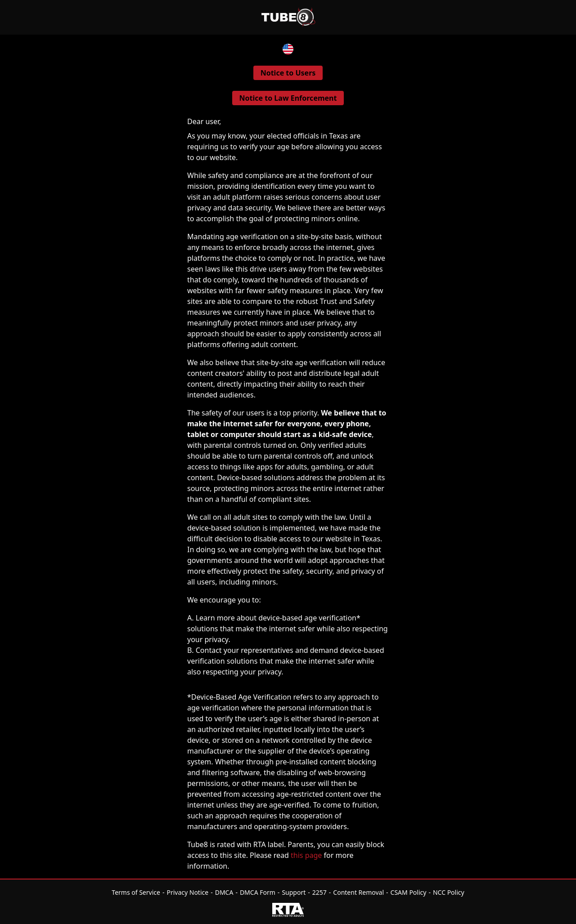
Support (294, 892)
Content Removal (358, 892)
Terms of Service (136, 892)
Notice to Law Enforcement (288, 98)
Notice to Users (288, 73)
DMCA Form (258, 892)
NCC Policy (449, 892)
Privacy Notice (187, 892)
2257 (319, 892)
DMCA (224, 892)
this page (306, 855)
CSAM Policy (409, 892)
